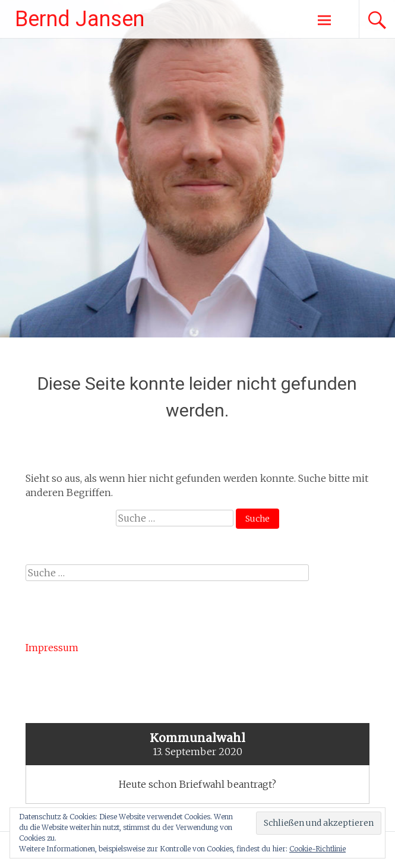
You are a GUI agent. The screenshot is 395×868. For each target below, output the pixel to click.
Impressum (52, 648)
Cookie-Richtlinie (317, 849)
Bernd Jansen (80, 19)
